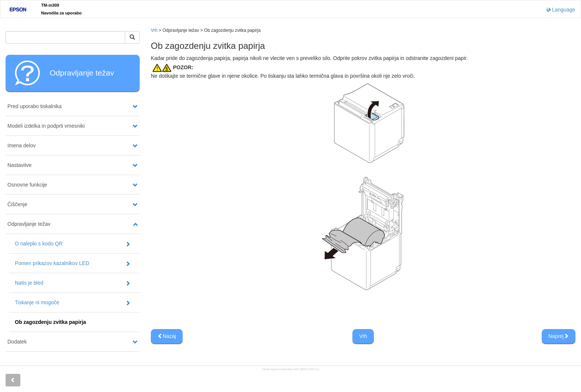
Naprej (559, 336)
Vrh (154, 30)
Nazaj (167, 336)
